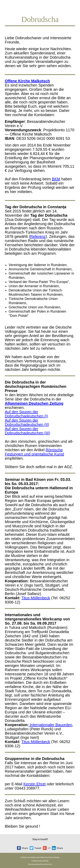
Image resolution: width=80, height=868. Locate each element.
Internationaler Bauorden (50, 725)
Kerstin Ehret (35, 784)
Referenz (38, 236)
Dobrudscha (54, 857)
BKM (56, 179)
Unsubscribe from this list (40, 864)
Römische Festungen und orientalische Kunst (34, 452)
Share (25, 848)
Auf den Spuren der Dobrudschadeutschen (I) (26, 414)
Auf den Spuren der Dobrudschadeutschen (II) (27, 422)
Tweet (38, 848)
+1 (49, 848)
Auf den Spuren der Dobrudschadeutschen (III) (27, 431)
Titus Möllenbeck (36, 598)
